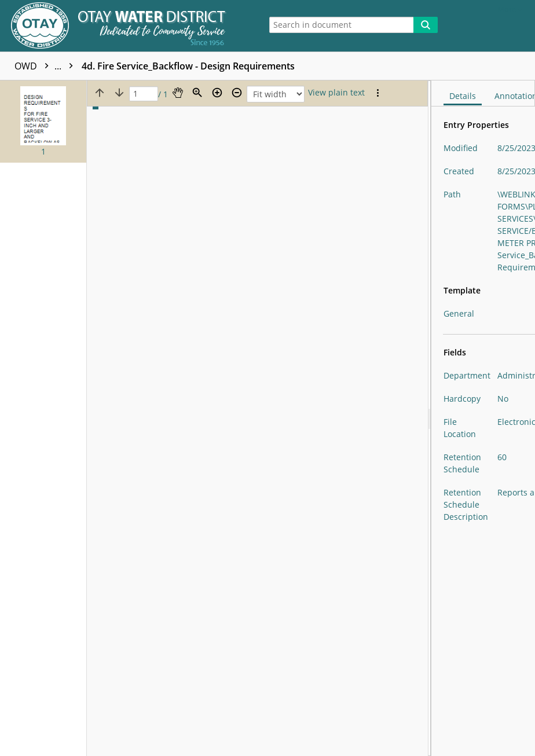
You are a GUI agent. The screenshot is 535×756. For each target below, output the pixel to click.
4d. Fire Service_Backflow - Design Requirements (188, 66)
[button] (43, 122)
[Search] (426, 25)
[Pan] (178, 93)
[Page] (144, 94)
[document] (483, 418)
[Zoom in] (217, 93)
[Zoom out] (237, 93)
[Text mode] (336, 93)
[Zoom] (197, 93)
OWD (47, 66)
